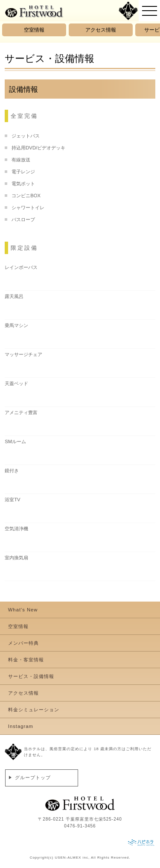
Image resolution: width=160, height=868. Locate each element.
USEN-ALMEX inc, (72, 858)
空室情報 (34, 30)
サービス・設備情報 (31, 676)
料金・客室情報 (26, 660)
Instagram (21, 726)
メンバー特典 (23, 643)
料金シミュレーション (34, 710)
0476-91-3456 (80, 826)
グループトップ (33, 777)
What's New (23, 610)
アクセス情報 (101, 30)
